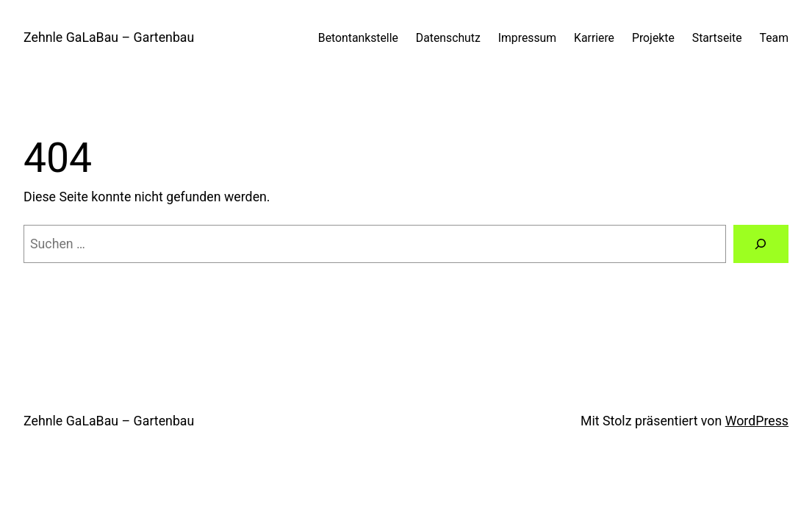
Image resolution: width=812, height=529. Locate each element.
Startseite (717, 38)
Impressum (527, 38)
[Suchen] (761, 244)
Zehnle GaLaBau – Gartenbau (109, 37)
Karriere (594, 38)
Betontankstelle (358, 38)
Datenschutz (448, 38)
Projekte (653, 38)
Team (774, 38)
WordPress (757, 421)
